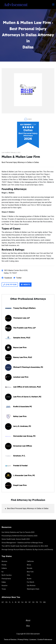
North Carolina (7, 575)
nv (26, 602)
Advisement (35, 634)
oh (33, 602)
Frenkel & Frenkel (20, 466)
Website (25, 285)
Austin (29, 579)
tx (41, 602)
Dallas (4, 582)
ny (30, 602)
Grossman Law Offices (23, 446)
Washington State (33, 589)
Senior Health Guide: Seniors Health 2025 (16, 539)
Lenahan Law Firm (21, 377)
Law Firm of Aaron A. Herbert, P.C (27, 397)
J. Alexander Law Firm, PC (24, 476)
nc (19, 602)
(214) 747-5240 (10, 285)
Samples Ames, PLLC (22, 338)
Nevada (30, 568)
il (13, 602)
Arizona (4, 561)
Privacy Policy (23, 640)
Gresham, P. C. (19, 456)
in (16, 602)
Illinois (29, 565)
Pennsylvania (6, 579)
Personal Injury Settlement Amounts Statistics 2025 (20, 536)
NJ (3, 572)
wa (44, 602)
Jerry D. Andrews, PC (22, 426)
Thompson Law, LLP (21, 318)
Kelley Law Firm (20, 417)
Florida (4, 565)
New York (30, 572)
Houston (5, 585)
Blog (28, 626)
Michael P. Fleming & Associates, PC (28, 367)
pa (37, 602)
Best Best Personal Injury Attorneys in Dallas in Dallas (28, 508)
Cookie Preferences (45, 640)
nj (22, 602)
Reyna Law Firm (20, 348)
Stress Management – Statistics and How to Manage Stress (22, 543)
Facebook (7, 278)
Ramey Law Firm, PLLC (23, 357)
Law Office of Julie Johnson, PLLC (27, 387)
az (3, 602)
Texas (4, 589)
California (30, 561)
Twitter (17, 278)
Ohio (28, 575)
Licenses (33, 640)
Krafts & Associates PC (23, 407)
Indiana (4, 568)
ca (6, 602)
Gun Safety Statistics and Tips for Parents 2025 (18, 532)
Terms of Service (10, 640)
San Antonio (31, 585)
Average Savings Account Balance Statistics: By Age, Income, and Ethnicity (27, 550)
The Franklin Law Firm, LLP (24, 328)
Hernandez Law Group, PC (24, 436)
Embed (28, 119)
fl (10, 602)
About (28, 620)
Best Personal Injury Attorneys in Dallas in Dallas (20, 162)
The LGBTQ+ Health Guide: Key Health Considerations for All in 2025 (25, 546)
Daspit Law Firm (20, 485)
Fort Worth (31, 582)
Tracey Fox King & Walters (24, 308)
